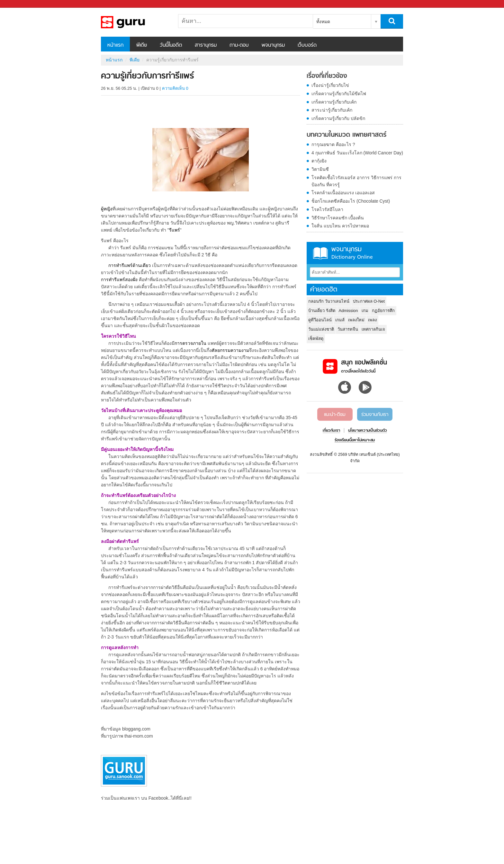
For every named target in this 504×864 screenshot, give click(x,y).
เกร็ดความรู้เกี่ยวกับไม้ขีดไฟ (339, 94)
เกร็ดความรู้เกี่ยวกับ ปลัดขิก (338, 118)
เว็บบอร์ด (307, 45)
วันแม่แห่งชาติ (321, 329)
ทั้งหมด (323, 22)
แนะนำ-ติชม (335, 415)
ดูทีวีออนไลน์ (320, 320)
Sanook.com (19, 4)
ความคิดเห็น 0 (175, 88)
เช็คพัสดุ (316, 339)
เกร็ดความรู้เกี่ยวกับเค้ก (334, 102)
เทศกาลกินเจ (373, 329)
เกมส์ (340, 320)
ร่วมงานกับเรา (375, 415)
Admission (348, 311)
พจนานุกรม (273, 45)
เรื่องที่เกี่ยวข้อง (327, 76)
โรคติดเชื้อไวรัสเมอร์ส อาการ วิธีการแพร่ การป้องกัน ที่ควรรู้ (356, 181)
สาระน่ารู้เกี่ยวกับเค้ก (332, 110)
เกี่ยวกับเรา (331, 431)
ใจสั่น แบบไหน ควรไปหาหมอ (340, 226)
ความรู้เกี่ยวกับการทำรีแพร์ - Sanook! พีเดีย (135, 22)
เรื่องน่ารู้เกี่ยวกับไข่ (330, 85)
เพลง (372, 320)
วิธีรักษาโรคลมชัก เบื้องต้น (338, 218)
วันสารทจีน (348, 329)
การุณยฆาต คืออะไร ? (333, 144)
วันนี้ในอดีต (171, 45)
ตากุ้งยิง (319, 161)
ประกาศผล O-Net (369, 301)
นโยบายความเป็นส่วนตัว (368, 431)
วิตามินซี (320, 169)
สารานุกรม (206, 45)
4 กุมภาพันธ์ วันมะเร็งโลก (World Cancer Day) (357, 153)
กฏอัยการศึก (383, 311)
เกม (365, 311)
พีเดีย (142, 45)
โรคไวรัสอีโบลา (327, 209)
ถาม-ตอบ (239, 45)
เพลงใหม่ (356, 320)
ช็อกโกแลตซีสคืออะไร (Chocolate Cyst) (351, 201)
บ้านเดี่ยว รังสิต (322, 311)
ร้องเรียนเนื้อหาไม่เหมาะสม (355, 440)
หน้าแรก (115, 45)
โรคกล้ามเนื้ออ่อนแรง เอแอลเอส (343, 193)
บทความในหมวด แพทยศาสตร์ (346, 135)
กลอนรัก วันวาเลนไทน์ (329, 301)
